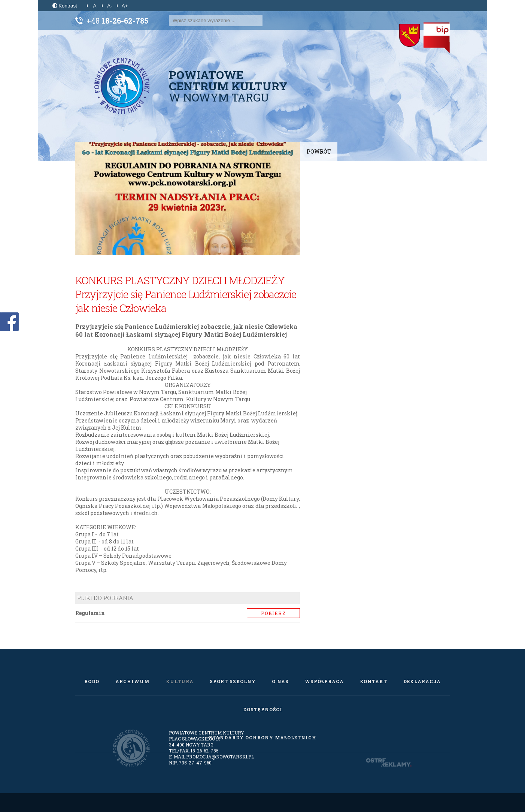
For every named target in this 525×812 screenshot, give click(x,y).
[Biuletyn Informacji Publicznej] (437, 38)
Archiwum (133, 681)
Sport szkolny (233, 681)
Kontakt (374, 681)
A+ (125, 6)
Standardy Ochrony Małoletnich (263, 737)
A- (110, 6)
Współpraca (324, 681)
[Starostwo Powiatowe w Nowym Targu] (409, 36)
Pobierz (274, 613)
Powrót (319, 152)
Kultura (180, 681)
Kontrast (65, 6)
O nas (280, 681)
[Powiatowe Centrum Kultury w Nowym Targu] (122, 86)
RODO (92, 681)
